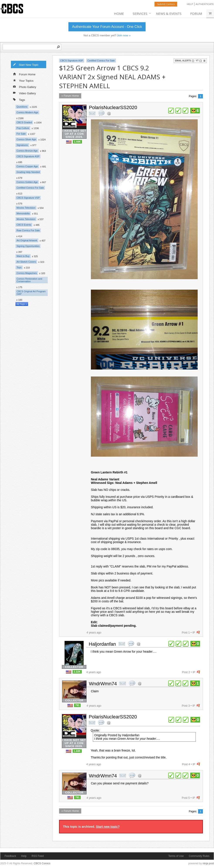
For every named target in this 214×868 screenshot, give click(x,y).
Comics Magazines (27, 273)
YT (199, 61)
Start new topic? (108, 827)
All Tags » (22, 304)
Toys (19, 267)
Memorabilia (23, 213)
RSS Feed (38, 856)
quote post (101, 113)
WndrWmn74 (103, 684)
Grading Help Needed (28, 172)
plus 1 (171, 111)
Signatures (22, 145)
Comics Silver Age (26, 139)
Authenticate (205, 4)
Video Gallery (25, 93)
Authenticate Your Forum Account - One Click (107, 27)
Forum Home (24, 74)
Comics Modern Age (27, 112)
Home (119, 14)
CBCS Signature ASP (28, 156)
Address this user (109, 113)
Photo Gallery (25, 87)
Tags (19, 99)
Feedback (10, 856)
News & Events (169, 14)
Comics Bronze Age (27, 151)
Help (190, 4)
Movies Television (26, 208)
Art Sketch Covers (26, 262)
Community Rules (199, 856)
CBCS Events (24, 225)
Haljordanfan (102, 644)
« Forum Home (70, 96)
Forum (196, 14)
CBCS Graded (24, 122)
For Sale (21, 134)
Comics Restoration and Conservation (29, 280)
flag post (198, 632)
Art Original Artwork (27, 240)
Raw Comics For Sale (28, 230)
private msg (92, 113)
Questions (22, 107)
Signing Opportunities (28, 246)
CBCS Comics (42, 863)
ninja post (208, 863)
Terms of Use (176, 856)
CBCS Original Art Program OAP (31, 293)
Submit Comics (166, 4)
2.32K (77, 672)
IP (194, 632)
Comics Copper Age (27, 166)
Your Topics (23, 80)
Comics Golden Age (27, 182)
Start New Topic (26, 64)
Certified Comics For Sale (30, 188)
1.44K (77, 142)
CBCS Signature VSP (28, 198)
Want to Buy (23, 256)
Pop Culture (23, 128)
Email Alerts (185, 61)
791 (77, 705)
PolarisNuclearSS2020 (113, 107)
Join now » (124, 35)
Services (140, 14)
